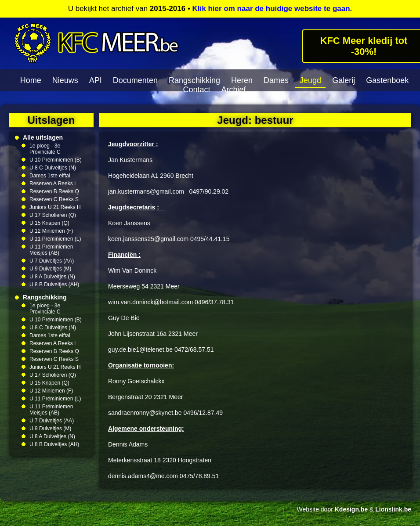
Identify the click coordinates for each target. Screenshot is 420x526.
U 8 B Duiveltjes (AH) (54, 285)
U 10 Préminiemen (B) (56, 160)
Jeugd (310, 80)
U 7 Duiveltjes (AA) (52, 261)
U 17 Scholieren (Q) (53, 215)
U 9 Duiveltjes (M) (50, 269)
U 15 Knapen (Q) (49, 223)
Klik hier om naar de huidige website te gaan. (272, 9)
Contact (196, 90)
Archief (234, 90)
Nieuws (65, 80)
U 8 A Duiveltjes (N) (52, 277)
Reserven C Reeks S (54, 199)
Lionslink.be (393, 509)
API (96, 80)
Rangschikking (194, 80)
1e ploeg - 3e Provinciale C (45, 149)
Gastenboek (387, 80)
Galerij (344, 80)
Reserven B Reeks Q (54, 191)
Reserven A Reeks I (52, 184)
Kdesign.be (351, 509)
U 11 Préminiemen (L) (55, 239)
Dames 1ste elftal (50, 176)
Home (31, 80)
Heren (242, 80)
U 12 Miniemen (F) (51, 231)
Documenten (135, 80)
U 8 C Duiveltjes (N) (53, 168)
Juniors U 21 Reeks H (55, 207)
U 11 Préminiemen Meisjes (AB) (51, 250)
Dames (276, 80)
